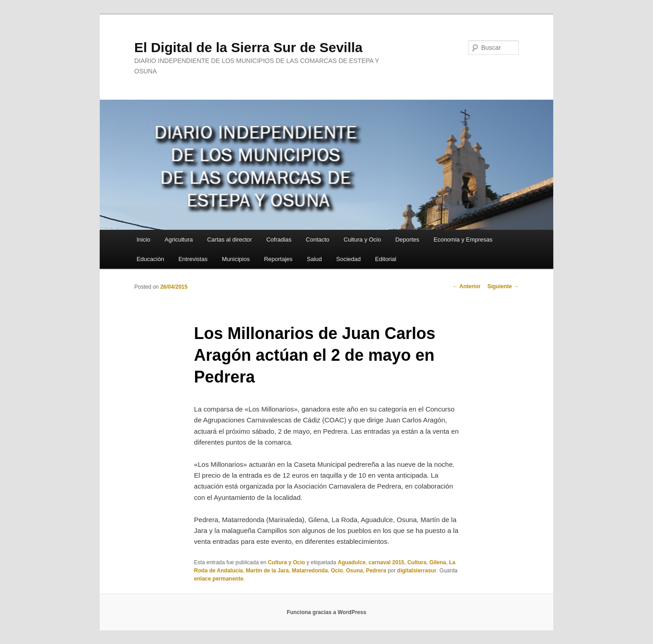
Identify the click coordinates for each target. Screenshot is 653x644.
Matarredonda (310, 571)
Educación (150, 259)
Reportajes (278, 259)
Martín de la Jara (267, 571)
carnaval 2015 (387, 562)
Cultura (417, 562)
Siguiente (503, 286)
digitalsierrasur (417, 571)
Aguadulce (352, 562)
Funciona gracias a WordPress (326, 612)
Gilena (438, 562)
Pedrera (376, 571)
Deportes (407, 240)
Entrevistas (193, 259)
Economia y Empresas (463, 240)
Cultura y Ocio (362, 240)
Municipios (236, 259)
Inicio (143, 240)
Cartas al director (230, 240)
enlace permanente (219, 579)
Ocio (337, 571)
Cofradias (279, 240)
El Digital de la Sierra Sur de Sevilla (249, 47)
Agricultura (179, 240)
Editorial (386, 259)
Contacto (317, 240)
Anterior (467, 286)
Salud (314, 259)
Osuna (354, 571)
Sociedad (348, 259)
